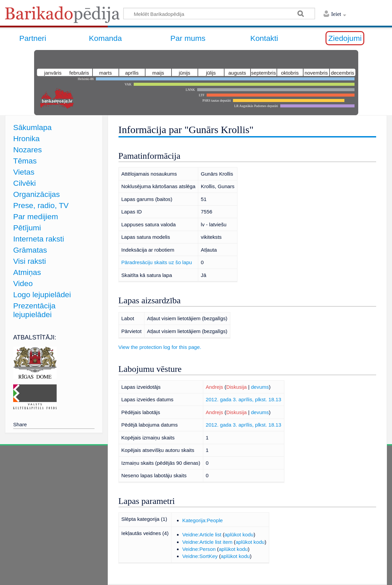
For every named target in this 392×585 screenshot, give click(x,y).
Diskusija (237, 387)
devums (260, 387)
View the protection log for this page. (160, 347)
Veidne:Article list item (207, 542)
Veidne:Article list (202, 535)
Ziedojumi (345, 38)
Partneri (33, 38)
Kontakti (264, 38)
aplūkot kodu (239, 535)
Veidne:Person (199, 549)
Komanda (105, 38)
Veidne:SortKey (200, 556)
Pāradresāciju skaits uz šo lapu (156, 262)
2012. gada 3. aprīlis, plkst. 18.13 (243, 399)
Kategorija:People (203, 520)
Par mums (188, 38)
